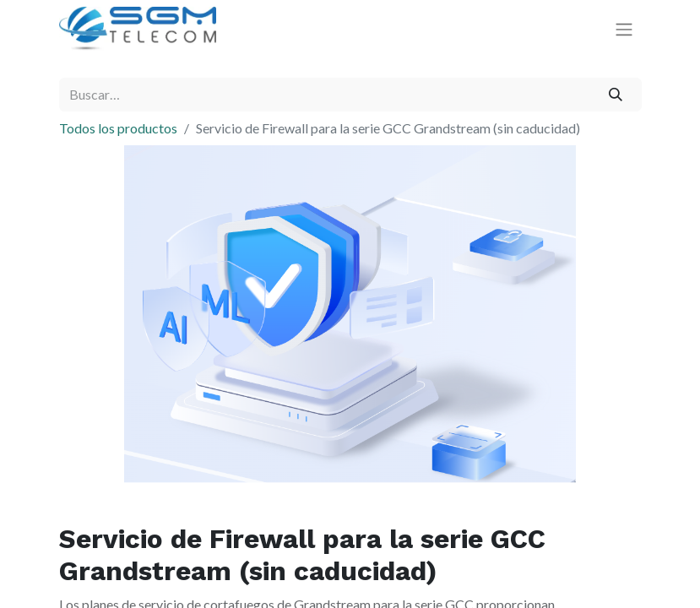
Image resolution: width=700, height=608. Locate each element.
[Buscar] (615, 95)
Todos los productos (118, 128)
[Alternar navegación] (624, 29)
